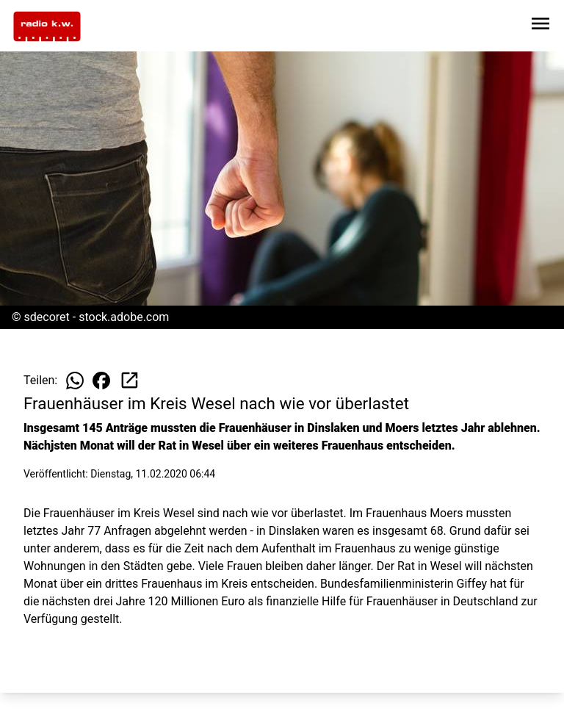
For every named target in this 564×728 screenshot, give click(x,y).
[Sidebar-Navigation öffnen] (540, 26)
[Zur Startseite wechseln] (47, 26)
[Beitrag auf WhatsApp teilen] (75, 381)
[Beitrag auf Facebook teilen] (101, 381)
